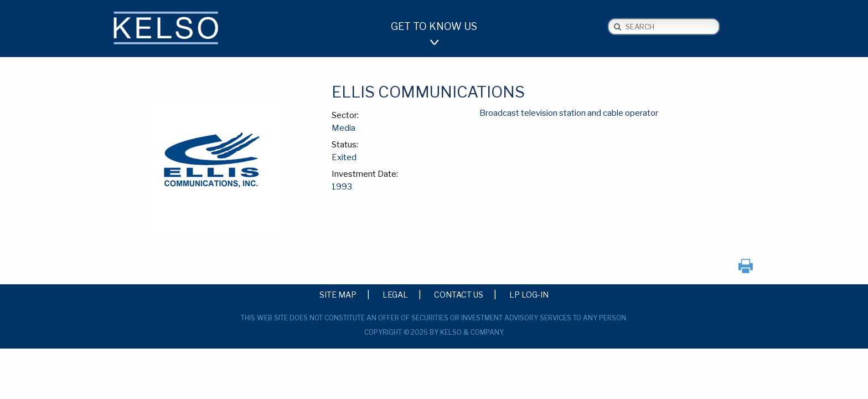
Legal (395, 294)
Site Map (338, 294)
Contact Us (459, 294)
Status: (345, 145)
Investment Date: (365, 174)
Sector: (345, 115)
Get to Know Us (434, 26)
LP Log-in (529, 294)
